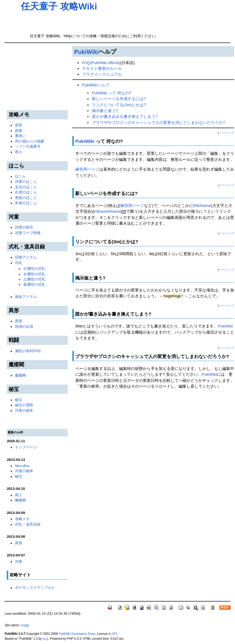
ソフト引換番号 (28, 146)
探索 (19, 130)
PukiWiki (87, 52)
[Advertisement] (92, 20)
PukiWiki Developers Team (77, 634)
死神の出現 (24, 326)
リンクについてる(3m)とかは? (119, 105)
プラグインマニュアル (102, 74)
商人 (19, 152)
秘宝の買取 (24, 405)
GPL (114, 634)
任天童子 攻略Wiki (59, 6)
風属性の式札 (34, 284)
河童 (19, 561)
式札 (19, 263)
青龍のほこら (26, 198)
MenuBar (22, 466)
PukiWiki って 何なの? (112, 93)
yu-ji (45, 639)
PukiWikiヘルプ (96, 85)
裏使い (20, 136)
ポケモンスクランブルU (34, 587)
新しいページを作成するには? (119, 99)
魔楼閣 (20, 375)
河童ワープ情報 (28, 233)
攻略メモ (22, 519)
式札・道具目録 (28, 524)
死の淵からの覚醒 (30, 141)
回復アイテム (26, 257)
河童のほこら (26, 181)
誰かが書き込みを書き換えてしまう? (125, 116)
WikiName (202, 206)
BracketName (108, 211)
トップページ (26, 447)
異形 (19, 125)
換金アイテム (26, 297)
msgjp (25, 625)
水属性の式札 (34, 274)
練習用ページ (87, 169)
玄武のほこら (26, 187)
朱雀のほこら (26, 203)
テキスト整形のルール (102, 69)
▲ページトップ (226, 133)
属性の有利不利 (28, 351)
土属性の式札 (34, 279)
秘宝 (19, 400)
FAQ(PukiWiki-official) (101, 63)
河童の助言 (24, 227)
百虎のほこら (26, 192)
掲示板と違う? (105, 111)
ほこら (20, 176)
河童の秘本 (24, 410)
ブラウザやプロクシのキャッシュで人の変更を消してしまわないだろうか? (158, 123)
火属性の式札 (34, 268)
